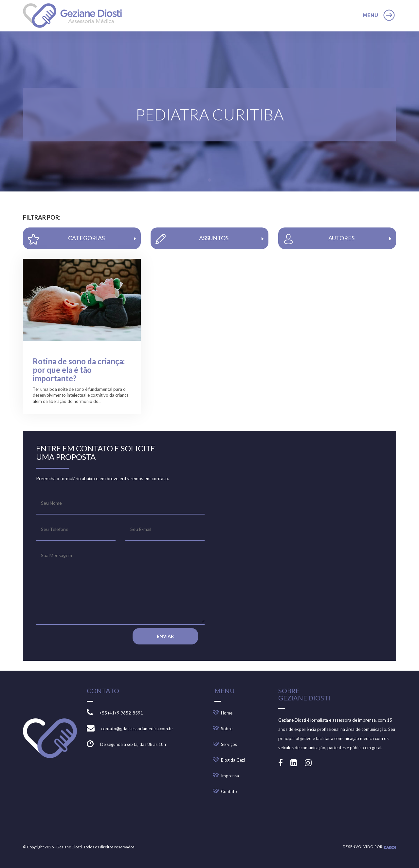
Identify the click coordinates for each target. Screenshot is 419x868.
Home (227, 713)
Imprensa (230, 776)
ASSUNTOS (209, 239)
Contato (229, 791)
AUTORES (337, 239)
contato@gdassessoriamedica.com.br (137, 729)
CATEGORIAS (82, 239)
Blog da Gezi (233, 760)
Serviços (229, 744)
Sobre (227, 729)
